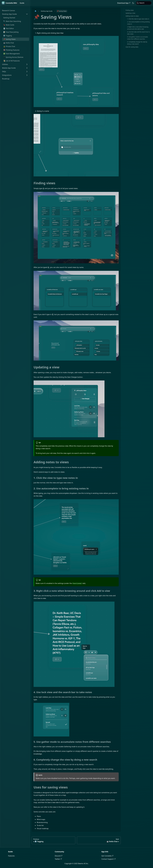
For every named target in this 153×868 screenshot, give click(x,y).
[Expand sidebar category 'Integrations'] (27, 75)
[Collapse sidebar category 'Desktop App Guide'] (27, 14)
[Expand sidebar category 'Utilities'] (27, 64)
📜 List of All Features (11, 61)
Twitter (58, 859)
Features (11, 856)
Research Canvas (9, 10)
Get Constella (107, 856)
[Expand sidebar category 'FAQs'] (27, 72)
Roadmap (6, 79)
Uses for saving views (132, 47)
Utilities (5, 64)
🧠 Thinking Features (11, 50)
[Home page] (35, 11)
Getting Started (9, 18)
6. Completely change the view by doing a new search (137, 43)
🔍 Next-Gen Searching (12, 21)
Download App (124, 3)
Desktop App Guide (9, 14)
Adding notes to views (132, 16)
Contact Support (108, 859)
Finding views (130, 10)
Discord (59, 856)
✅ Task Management (12, 54)
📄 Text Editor (9, 28)
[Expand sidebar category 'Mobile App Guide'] (27, 68)
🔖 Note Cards (9, 25)
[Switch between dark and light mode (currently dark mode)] (133, 3)
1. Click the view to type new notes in (138, 19)
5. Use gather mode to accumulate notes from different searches (138, 38)
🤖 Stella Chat (9, 43)
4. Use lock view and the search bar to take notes (138, 33)
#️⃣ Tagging (8, 36)
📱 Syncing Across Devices (13, 57)
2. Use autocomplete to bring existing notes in (138, 23)
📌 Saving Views (9, 39)
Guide (22, 3)
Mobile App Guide (9, 68)
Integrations (7, 75)
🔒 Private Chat (9, 46)
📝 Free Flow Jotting (11, 32)
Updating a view (130, 13)
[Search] (144, 3)
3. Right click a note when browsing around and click (138, 28)
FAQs (4, 72)
